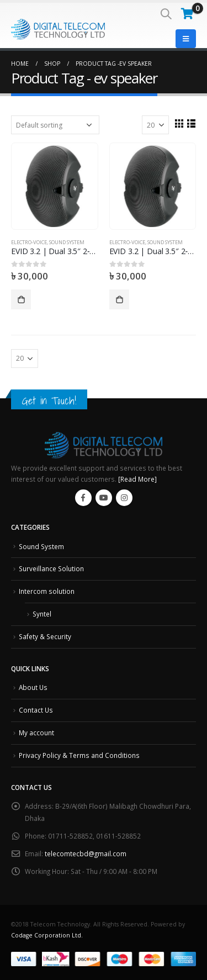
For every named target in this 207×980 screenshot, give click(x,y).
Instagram (124, 498)
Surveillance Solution (51, 568)
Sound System (67, 242)
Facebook (83, 498)
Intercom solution (47, 591)
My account (36, 733)
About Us (33, 687)
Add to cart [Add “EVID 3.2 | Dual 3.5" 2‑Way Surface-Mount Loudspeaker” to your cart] (21, 299)
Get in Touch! (49, 401)
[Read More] (137, 479)
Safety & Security (45, 636)
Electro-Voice (29, 242)
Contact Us (36, 710)
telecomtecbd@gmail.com (86, 853)
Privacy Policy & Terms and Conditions (79, 755)
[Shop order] (55, 125)
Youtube (104, 498)
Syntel (42, 614)
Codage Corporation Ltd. (47, 935)
